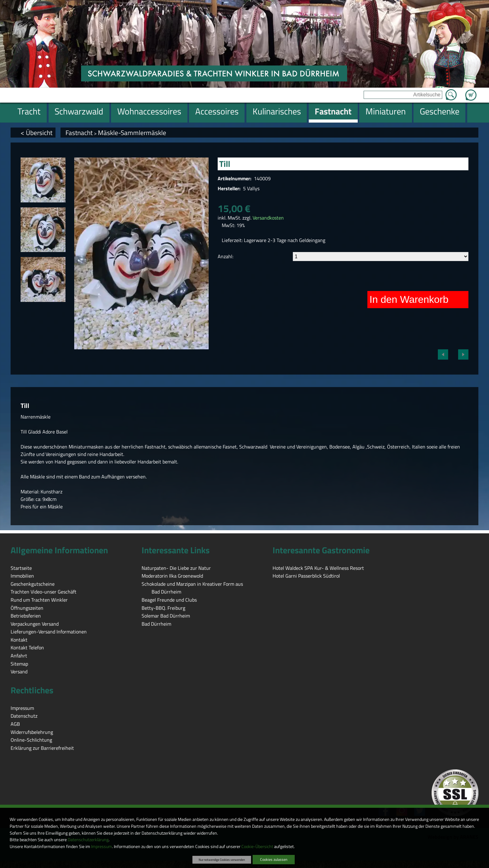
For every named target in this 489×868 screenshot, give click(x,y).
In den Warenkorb (409, 299)
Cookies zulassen (274, 859)
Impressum (102, 846)
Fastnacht (79, 133)
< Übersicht (36, 133)
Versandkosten (268, 218)
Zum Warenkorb (471, 91)
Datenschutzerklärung (88, 840)
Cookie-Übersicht (257, 846)
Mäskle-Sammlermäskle (132, 133)
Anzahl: (225, 256)
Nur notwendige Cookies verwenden (222, 860)
